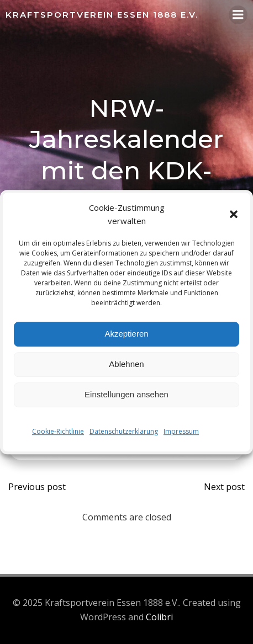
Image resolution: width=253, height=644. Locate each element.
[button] (234, 214)
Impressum (181, 431)
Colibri (159, 617)
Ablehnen (126, 364)
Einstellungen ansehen (126, 394)
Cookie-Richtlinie (58, 431)
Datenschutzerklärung (124, 431)
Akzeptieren (126, 334)
